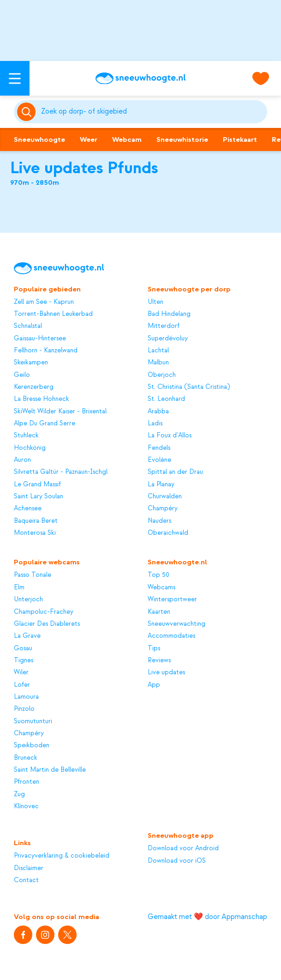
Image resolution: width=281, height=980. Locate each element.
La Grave (27, 636)
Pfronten (27, 782)
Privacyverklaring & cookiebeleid (62, 856)
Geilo (22, 375)
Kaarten (159, 612)
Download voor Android (183, 848)
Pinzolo (24, 709)
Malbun (158, 362)
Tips (154, 648)
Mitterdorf (164, 326)
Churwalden (165, 496)
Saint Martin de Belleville (50, 770)
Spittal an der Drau (175, 472)
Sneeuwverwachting (176, 624)
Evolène (159, 460)
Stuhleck (26, 435)
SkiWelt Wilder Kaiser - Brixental (60, 411)
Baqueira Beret (36, 521)
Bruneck (26, 758)
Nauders (159, 521)
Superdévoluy (168, 338)
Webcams (161, 587)
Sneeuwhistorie (182, 139)
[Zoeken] (152, 112)
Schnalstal (28, 326)
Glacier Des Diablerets (47, 624)
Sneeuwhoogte (39, 139)
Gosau (23, 648)
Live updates (166, 672)
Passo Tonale (33, 575)
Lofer (22, 685)
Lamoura (26, 697)
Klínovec (26, 806)
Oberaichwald (168, 533)
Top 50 (158, 575)
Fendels (159, 448)
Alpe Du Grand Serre (45, 423)
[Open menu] (15, 78)
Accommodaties (171, 636)
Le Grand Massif (37, 484)
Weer (89, 139)
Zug (19, 794)
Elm (19, 587)
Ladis (155, 423)
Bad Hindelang (169, 314)
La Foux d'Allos (170, 435)
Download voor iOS (177, 861)
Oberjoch (162, 375)
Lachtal (158, 350)
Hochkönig (30, 448)
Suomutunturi (33, 721)
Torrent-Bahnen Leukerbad (53, 314)
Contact (26, 880)
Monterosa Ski (35, 533)
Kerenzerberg (34, 387)
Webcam (127, 139)
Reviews (159, 660)
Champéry (163, 508)
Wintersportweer (172, 599)
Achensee (28, 508)
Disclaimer (29, 868)
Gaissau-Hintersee (40, 338)
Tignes (24, 660)
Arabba (158, 411)
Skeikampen (31, 362)
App (154, 685)
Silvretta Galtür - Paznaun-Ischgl (61, 472)
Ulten (155, 302)
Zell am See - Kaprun (44, 302)
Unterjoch (28, 599)
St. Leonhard (166, 399)
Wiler (21, 672)
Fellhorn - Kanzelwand (46, 350)
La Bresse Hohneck (42, 399)
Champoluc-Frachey (44, 612)
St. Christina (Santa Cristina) (189, 387)
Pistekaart (240, 139)
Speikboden (32, 745)
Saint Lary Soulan (39, 496)
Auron (22, 460)
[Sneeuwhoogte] (140, 79)
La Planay (161, 484)
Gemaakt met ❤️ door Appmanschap (207, 917)
